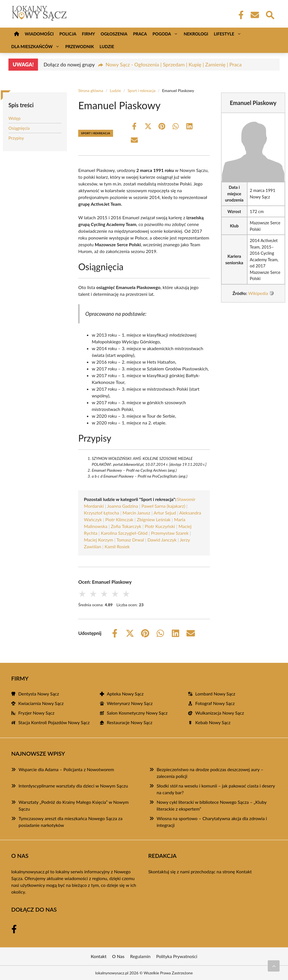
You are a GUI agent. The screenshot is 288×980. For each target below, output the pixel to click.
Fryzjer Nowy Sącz (36, 713)
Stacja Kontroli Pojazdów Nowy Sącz (54, 722)
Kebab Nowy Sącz (213, 722)
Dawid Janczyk (162, 540)
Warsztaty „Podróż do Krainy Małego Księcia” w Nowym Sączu (74, 805)
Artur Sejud (165, 513)
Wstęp (14, 118)
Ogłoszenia (114, 34)
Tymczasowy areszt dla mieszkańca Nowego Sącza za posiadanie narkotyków (70, 822)
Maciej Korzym (98, 540)
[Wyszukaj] (270, 14)
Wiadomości (39, 34)
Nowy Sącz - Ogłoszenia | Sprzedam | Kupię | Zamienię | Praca (174, 64)
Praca (140, 34)
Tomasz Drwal (130, 540)
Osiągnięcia (19, 128)
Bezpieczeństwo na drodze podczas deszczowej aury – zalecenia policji (210, 773)
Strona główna (91, 90)
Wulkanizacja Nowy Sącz (220, 713)
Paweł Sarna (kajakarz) (163, 506)
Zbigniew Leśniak (154, 519)
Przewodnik (80, 46)
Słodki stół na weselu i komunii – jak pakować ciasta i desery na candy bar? (216, 789)
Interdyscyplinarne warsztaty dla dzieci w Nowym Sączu (73, 786)
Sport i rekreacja (141, 90)
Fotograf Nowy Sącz (215, 703)
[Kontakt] (255, 15)
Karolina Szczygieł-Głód (124, 533)
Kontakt (244, 872)
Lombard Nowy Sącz (215, 694)
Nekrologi (196, 34)
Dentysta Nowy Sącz (39, 694)
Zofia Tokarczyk (126, 526)
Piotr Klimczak (119, 519)
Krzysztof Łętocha (101, 513)
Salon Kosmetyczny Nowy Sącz (137, 713)
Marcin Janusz (137, 513)
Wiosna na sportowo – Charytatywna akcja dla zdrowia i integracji (212, 822)
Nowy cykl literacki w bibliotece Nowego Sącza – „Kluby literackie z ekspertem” (212, 805)
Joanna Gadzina (123, 506)
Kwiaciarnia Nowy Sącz (41, 703)
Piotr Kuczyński (160, 526)
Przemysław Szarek (170, 533)
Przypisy (16, 138)
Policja (68, 34)
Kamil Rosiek (117, 546)
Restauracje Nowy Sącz (130, 722)
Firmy (88, 34)
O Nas (118, 956)
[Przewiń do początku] (274, 966)
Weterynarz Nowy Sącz (130, 703)
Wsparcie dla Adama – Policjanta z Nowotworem (66, 769)
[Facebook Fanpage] (239, 15)
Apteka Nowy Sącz (125, 694)
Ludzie (107, 46)
